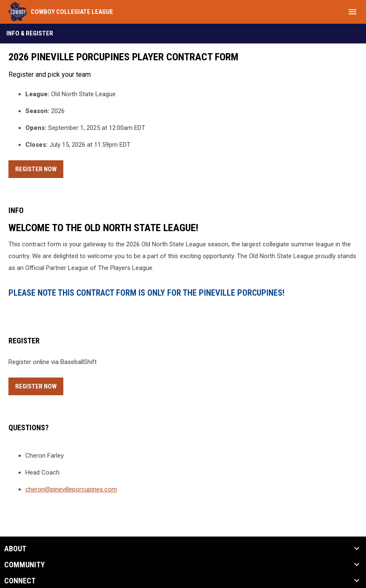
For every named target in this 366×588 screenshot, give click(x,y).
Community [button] (24, 565)
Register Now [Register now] (39, 168)
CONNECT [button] (20, 581)
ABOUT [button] (15, 549)
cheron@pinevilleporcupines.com (71, 489)
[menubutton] (352, 12)
